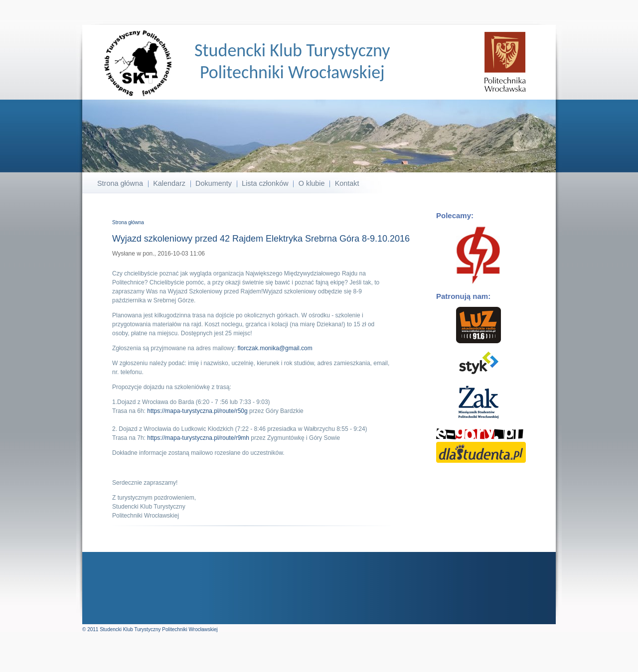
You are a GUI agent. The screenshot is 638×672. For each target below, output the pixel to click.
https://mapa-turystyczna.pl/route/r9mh (198, 438)
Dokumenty (214, 183)
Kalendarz (169, 183)
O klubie (312, 183)
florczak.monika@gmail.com (275, 348)
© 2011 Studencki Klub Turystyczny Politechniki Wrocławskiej (150, 629)
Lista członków (265, 183)
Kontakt (347, 183)
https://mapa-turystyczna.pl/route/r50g (197, 411)
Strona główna (120, 183)
